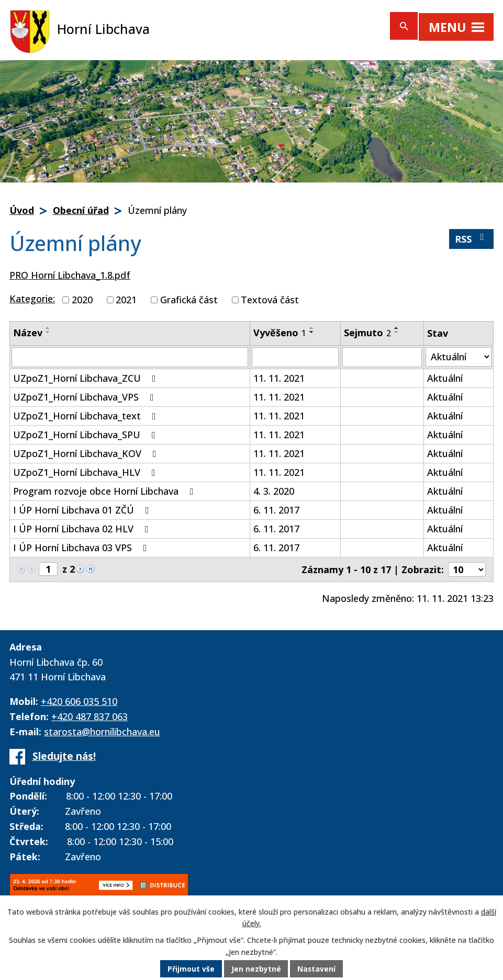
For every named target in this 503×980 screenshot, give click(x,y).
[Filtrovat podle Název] (130, 357)
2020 (82, 300)
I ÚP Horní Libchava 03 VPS (82, 548)
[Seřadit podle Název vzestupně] (48, 328)
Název (28, 333)
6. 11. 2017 (276, 510)
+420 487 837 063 (90, 716)
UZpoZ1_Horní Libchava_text (87, 416)
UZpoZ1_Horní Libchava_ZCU (87, 378)
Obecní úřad (81, 210)
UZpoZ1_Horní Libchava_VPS (86, 397)
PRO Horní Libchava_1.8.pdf (70, 275)
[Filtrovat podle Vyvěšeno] (295, 357)
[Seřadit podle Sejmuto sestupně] (397, 332)
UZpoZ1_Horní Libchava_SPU (86, 435)
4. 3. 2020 (274, 491)
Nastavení (317, 969)
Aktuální (445, 378)
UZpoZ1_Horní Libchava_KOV (87, 453)
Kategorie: (32, 299)
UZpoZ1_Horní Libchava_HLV (86, 472)
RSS (472, 239)
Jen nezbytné (256, 969)
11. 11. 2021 (279, 378)
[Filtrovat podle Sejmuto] (382, 357)
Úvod (22, 210)
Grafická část (189, 300)
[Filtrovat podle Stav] (459, 357)
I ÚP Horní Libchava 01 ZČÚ (83, 510)
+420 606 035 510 (79, 701)
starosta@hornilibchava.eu (102, 732)
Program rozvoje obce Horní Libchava (105, 491)
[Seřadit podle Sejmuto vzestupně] (397, 328)
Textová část (270, 300)
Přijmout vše (191, 969)
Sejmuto (367, 333)
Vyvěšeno (280, 333)
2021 (126, 300)
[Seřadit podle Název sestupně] (48, 332)
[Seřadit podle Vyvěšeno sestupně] (312, 332)
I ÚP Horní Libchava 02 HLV (83, 529)
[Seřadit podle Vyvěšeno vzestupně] (312, 328)
